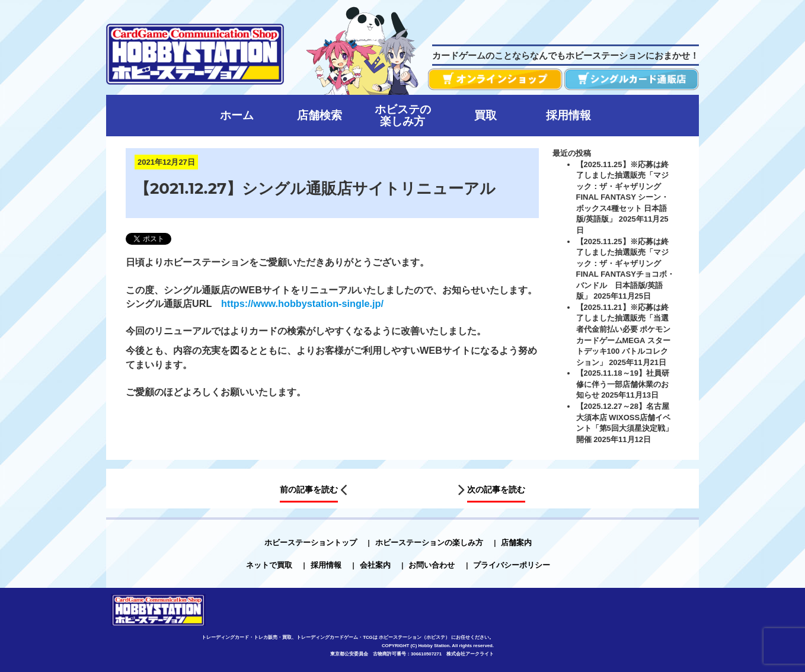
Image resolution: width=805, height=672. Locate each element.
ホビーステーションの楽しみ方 (429, 543)
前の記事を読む (309, 489)
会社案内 (375, 565)
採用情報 (326, 565)
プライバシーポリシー (512, 565)
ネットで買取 (269, 565)
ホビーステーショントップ (311, 543)
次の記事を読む (496, 489)
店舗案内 (516, 543)
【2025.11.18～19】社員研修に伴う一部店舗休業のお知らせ (623, 384)
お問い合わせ (432, 565)
